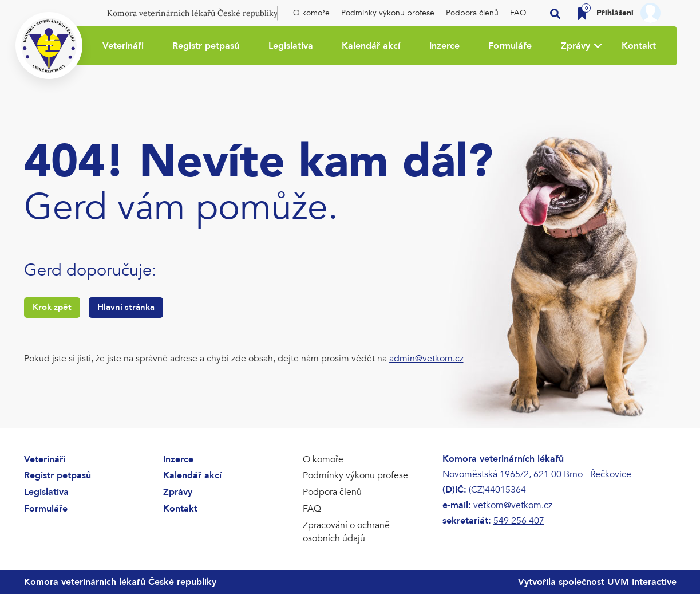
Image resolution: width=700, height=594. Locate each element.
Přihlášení (615, 13)
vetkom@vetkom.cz (513, 505)
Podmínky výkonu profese (388, 13)
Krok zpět (52, 307)
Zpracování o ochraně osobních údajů (346, 532)
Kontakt (639, 46)
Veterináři (123, 46)
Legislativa (291, 46)
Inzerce (444, 46)
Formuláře (510, 46)
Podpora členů (472, 13)
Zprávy (576, 46)
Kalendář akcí (371, 46)
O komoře (311, 13)
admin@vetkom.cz (426, 359)
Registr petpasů (206, 46)
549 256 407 (519, 521)
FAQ (518, 13)
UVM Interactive (642, 582)
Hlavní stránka (126, 307)
